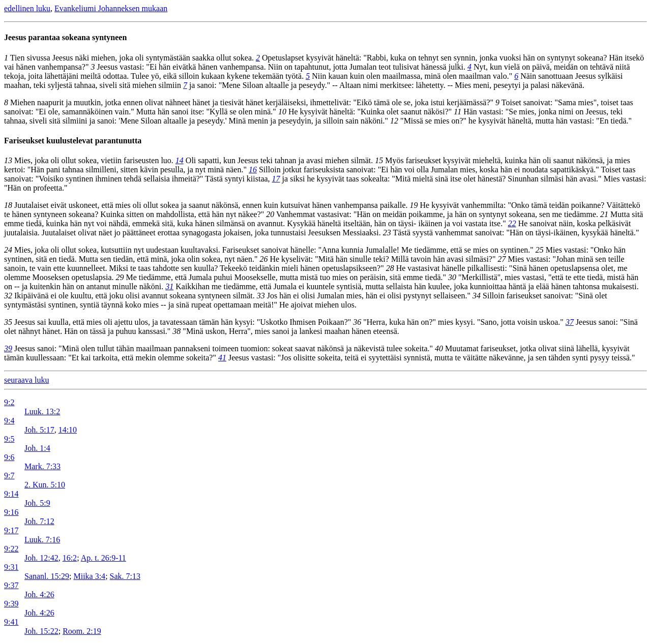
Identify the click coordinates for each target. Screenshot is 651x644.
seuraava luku (26, 380)
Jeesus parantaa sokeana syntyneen (65, 37)
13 (8, 160)
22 (512, 223)
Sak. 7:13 (125, 576)
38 (176, 331)
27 (501, 259)
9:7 (9, 476)
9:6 (9, 457)
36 (357, 322)
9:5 (9, 439)
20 (270, 214)
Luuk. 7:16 (42, 540)
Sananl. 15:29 (47, 576)
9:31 (11, 567)
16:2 (70, 558)
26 (263, 259)
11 (457, 112)
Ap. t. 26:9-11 (103, 558)
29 (120, 277)
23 (387, 233)
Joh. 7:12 (39, 521)
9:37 (11, 585)
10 (282, 112)
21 (604, 214)
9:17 (11, 530)
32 (8, 296)
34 (477, 296)
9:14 (11, 494)
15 (379, 160)
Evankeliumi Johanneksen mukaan (111, 8)
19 (414, 205)
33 (261, 296)
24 (8, 250)
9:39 (11, 604)
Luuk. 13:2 (42, 411)
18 (8, 205)
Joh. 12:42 (41, 558)
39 (8, 348)
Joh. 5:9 (37, 503)
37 (570, 322)
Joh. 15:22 (41, 631)
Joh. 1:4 (37, 448)
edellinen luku (27, 8)
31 (169, 286)
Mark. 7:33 (42, 466)
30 (452, 277)
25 (540, 250)
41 (222, 358)
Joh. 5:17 (39, 430)
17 (276, 179)
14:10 (68, 430)
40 (439, 348)
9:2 (9, 402)
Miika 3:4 (89, 576)
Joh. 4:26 (39, 594)
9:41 (11, 622)
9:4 (9, 421)
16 (253, 170)
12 (394, 121)
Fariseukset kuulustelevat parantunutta (73, 141)
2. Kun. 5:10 (45, 485)
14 (180, 160)
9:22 (11, 549)
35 (8, 322)
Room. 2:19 (82, 631)
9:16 (11, 512)
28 (390, 268)
